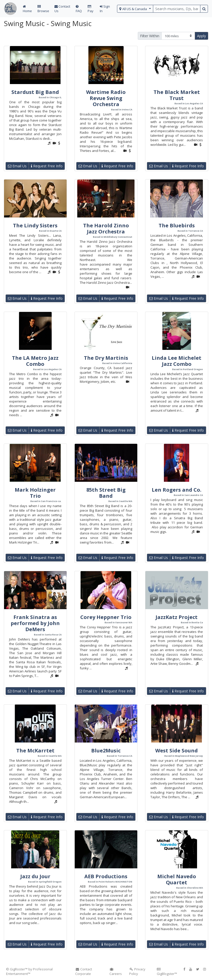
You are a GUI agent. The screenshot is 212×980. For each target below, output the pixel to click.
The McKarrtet (35, 751)
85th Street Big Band (106, 493)
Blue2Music (106, 751)
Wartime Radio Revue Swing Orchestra (106, 98)
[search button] (204, 9)
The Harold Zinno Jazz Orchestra (106, 228)
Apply (201, 36)
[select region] (135, 9)
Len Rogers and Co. (177, 490)
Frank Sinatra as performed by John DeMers (35, 623)
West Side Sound (177, 751)
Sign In (105, 9)
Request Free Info (47, 166)
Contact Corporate (84, 971)
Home (27, 9)
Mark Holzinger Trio (35, 493)
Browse (43, 9)
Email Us (17, 166)
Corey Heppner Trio (106, 617)
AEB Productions (106, 876)
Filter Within (150, 36)
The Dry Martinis (106, 358)
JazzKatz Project (177, 617)
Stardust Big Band (35, 92)
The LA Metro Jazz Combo (35, 361)
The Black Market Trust (177, 95)
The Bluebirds (177, 225)
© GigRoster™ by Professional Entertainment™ (29, 971)
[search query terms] (177, 9)
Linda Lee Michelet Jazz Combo (177, 361)
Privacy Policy (137, 971)
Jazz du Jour (35, 876)
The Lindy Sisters (35, 225)
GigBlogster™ (167, 972)
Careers (116, 972)
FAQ (79, 9)
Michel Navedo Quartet (177, 879)
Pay (91, 9)
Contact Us (62, 9)
